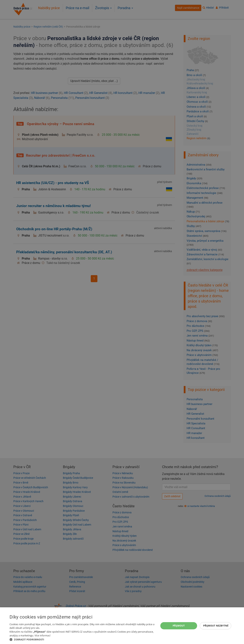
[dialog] (122, 626)
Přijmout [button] (179, 626)
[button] (82, 639)
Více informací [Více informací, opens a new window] (42, 636)
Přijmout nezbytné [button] (216, 626)
